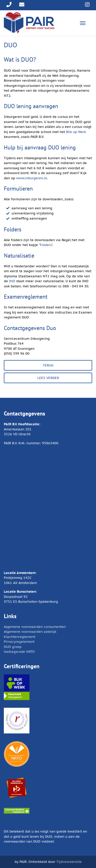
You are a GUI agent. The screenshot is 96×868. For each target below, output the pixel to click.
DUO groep (13, 647)
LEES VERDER (48, 378)
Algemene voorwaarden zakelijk (30, 632)
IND (12, 281)
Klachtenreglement (20, 637)
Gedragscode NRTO (19, 652)
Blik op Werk (76, 132)
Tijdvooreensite (69, 862)
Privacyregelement (19, 642)
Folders (46, 245)
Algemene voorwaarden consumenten (35, 627)
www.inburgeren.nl (31, 178)
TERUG (48, 365)
